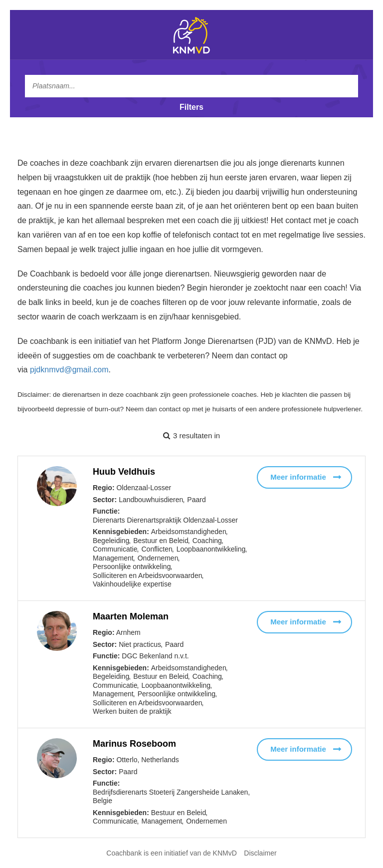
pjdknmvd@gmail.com (69, 370)
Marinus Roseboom (134, 744)
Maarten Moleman (131, 616)
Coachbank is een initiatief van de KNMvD (171, 853)
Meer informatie (298, 477)
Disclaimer (260, 853)
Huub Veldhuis (124, 472)
